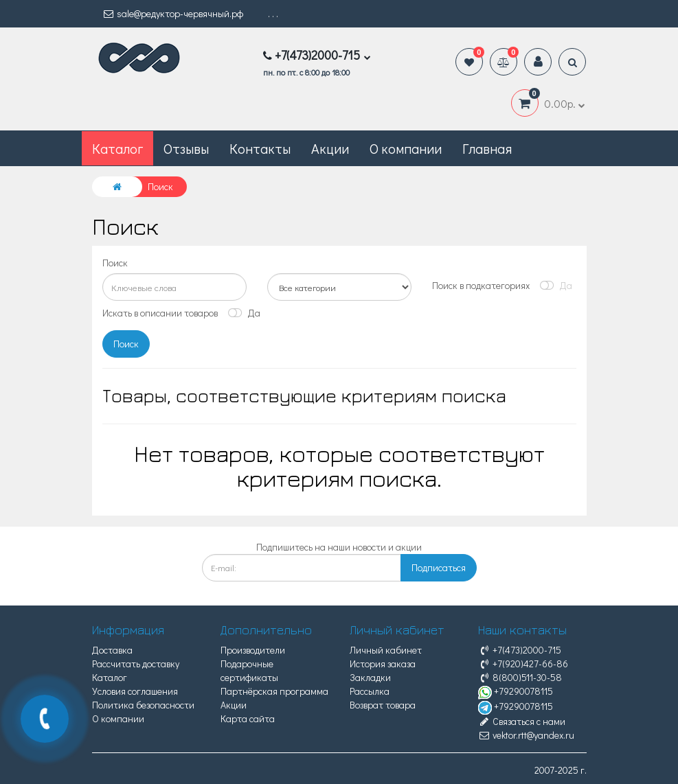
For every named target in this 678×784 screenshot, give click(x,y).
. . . (273, 13)
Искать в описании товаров (160, 313)
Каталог (110, 677)
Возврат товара (383, 705)
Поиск (115, 263)
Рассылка (370, 691)
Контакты (260, 148)
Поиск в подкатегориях (481, 285)
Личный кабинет (386, 650)
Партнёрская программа (274, 691)
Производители (253, 650)
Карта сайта (248, 718)
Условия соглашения (135, 691)
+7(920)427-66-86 (523, 664)
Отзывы (186, 148)
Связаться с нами (522, 721)
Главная (487, 148)
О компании (406, 148)
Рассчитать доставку (136, 664)
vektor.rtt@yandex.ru (526, 735)
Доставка (112, 650)
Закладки (370, 677)
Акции (330, 148)
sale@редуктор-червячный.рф (173, 13)
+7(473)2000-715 (520, 650)
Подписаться (439, 567)
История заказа (383, 664)
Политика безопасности (143, 705)
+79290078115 (516, 691)
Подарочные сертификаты (249, 670)
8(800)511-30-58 (520, 677)
